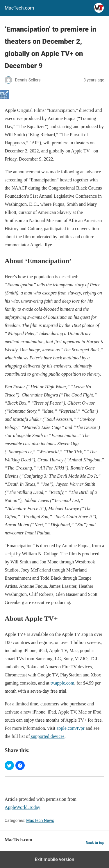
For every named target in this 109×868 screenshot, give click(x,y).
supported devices (47, 736)
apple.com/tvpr (70, 728)
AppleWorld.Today (22, 807)
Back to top (95, 843)
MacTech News (40, 820)
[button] (9, 765)
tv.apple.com (62, 683)
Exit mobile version (54, 859)
